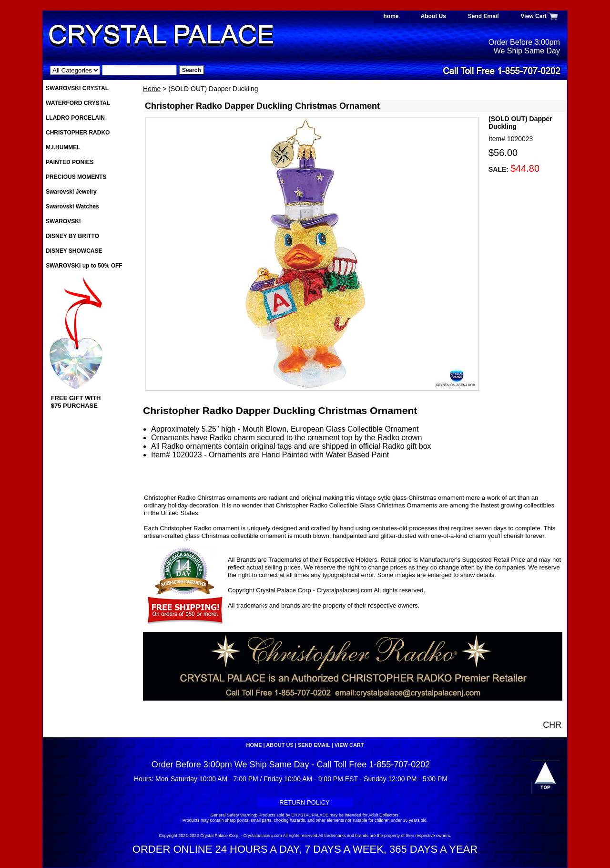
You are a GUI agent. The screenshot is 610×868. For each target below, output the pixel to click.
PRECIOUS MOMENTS (76, 177)
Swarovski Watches (72, 207)
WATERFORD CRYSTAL (78, 103)
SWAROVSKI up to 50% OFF (84, 266)
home (391, 16)
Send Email (483, 16)
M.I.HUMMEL (63, 147)
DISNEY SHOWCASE (74, 251)
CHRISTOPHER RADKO (78, 133)
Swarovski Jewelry (71, 192)
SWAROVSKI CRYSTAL (77, 88)
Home (152, 89)
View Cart (534, 16)
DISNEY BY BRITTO (72, 236)
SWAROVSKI (63, 221)
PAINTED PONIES (70, 162)
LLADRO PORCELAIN (75, 118)
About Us (433, 16)
